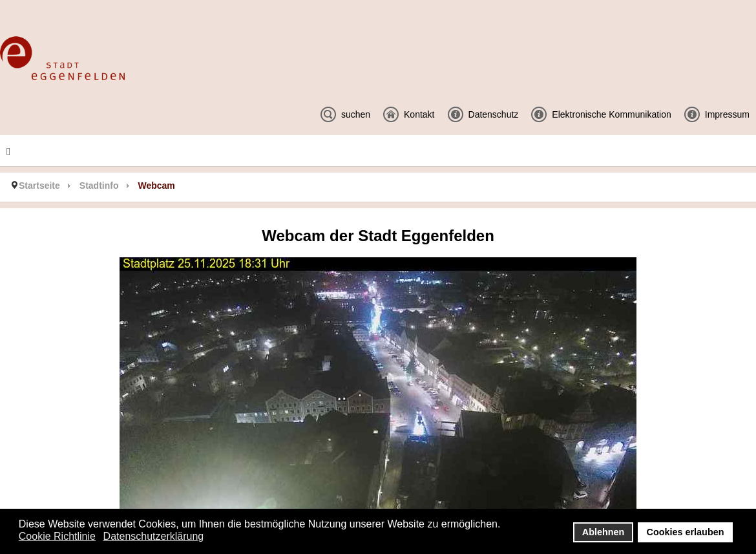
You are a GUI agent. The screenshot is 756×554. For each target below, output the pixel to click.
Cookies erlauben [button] (686, 532)
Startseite (39, 186)
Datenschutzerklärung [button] (154, 536)
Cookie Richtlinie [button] (57, 536)
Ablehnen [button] (604, 532)
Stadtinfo (99, 186)
